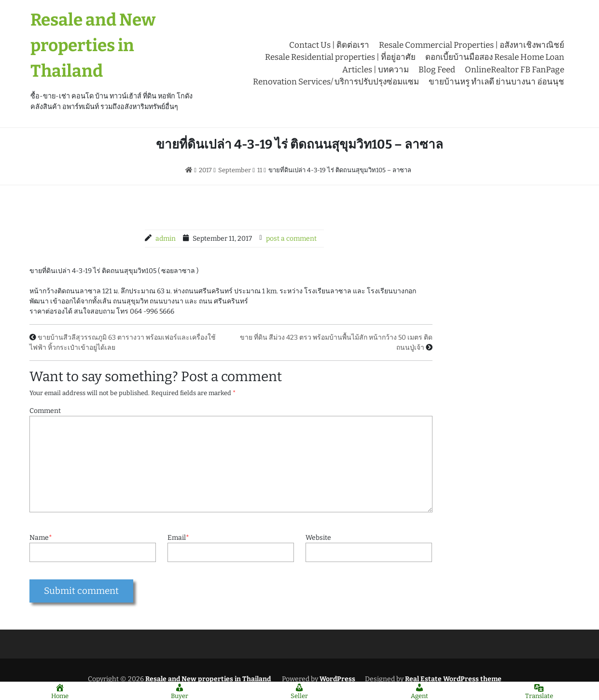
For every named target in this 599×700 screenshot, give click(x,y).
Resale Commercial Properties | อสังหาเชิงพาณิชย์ (472, 45)
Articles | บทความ (376, 70)
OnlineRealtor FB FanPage (515, 70)
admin (166, 239)
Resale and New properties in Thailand (93, 45)
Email (178, 538)
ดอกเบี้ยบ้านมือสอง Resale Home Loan (495, 57)
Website (318, 538)
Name (41, 538)
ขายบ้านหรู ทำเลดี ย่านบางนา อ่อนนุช (496, 82)
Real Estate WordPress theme (453, 679)
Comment (45, 411)
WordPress (337, 679)
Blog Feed (437, 70)
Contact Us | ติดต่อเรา (329, 45)
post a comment (291, 239)
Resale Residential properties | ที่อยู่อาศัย (340, 57)
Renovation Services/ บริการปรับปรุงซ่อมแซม (336, 82)
